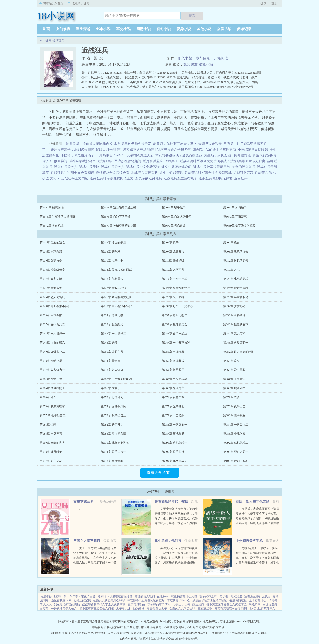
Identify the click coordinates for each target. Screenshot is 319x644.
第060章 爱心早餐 (234, 370)
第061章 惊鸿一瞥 (51, 379)
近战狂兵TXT (244, 173)
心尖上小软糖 (181, 604)
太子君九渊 (123, 609)
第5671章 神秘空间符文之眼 (119, 226)
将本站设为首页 (53, 3)
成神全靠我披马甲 (82, 161)
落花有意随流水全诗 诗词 (231, 609)
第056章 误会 (231, 361)
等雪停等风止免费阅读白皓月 (146, 600)
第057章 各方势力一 (52, 370)
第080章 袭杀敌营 (234, 415)
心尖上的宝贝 (82, 600)
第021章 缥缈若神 (51, 288)
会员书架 (224, 29)
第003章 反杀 (170, 242)
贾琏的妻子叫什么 (179, 600)
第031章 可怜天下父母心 (177, 306)
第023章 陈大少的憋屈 (176, 288)
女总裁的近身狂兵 (149, 178)
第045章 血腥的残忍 (52, 343)
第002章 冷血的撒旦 (113, 242)
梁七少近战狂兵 (172, 173)
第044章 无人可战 (234, 333)
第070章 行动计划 (112, 397)
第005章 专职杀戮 (51, 252)
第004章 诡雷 (231, 242)
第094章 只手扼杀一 (113, 452)
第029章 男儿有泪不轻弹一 (57, 306)
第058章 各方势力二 (113, 370)
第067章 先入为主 (173, 388)
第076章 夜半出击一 (236, 406)
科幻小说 (164, 29)
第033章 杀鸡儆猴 (51, 315)
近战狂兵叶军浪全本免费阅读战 (209, 173)
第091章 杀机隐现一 (175, 443)
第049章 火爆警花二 (52, 352)
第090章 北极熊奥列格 (115, 443)
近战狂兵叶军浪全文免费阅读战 (204, 161)
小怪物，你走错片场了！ (79, 155)
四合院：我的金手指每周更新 (214, 150)
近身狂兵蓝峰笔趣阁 (177, 167)
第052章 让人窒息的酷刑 (239, 352)
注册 (274, 3)
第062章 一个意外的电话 (116, 379)
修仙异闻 (61, 161)
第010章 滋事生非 (112, 261)
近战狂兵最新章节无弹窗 (248, 161)
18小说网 (46, 40)
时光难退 (236, 596)
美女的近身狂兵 (244, 167)
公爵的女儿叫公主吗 (182, 609)
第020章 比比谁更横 (236, 279)
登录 (263, 3)
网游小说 (144, 29)
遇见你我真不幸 (61, 600)
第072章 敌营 (231, 397)
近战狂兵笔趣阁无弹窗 (217, 178)
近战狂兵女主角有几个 (181, 178)
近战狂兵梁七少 (113, 167)
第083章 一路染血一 (175, 425)
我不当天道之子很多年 (174, 150)
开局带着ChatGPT (112, 155)
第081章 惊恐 (48, 425)
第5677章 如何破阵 (235, 207)
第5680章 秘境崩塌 (198, 64)
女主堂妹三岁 (83, 502)
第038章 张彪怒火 (112, 324)
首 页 (46, 29)
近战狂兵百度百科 (145, 173)
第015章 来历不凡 (173, 270)
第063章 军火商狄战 (175, 379)
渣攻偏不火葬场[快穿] (139, 150)
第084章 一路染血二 (236, 425)
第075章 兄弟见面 (173, 406)
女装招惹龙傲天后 (140, 155)
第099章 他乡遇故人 (175, 461)
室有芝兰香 (205, 609)
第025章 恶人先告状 (52, 297)
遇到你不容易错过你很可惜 (115, 596)
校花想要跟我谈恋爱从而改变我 (179, 155)
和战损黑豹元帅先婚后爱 (133, 144)
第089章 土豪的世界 (52, 443)
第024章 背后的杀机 (236, 288)
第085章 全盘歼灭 (51, 434)
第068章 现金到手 (234, 388)
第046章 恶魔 (109, 343)
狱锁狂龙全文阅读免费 (113, 173)
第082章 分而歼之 (112, 425)
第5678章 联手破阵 (174, 207)
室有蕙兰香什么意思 (257, 596)
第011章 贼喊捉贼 (173, 261)
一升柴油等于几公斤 (64, 609)
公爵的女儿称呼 (51, 596)
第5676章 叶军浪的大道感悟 (57, 217)
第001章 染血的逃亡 (52, 242)
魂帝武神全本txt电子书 (214, 596)
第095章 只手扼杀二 (175, 452)
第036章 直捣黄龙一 (236, 315)
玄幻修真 (63, 29)
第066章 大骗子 (111, 388)
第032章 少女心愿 (234, 306)
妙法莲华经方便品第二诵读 (210, 600)
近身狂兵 (242, 178)
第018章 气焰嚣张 (112, 279)
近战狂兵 (58, 40)
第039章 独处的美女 (175, 324)
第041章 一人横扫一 (52, 333)
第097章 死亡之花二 (52, 461)
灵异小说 (184, 29)
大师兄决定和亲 (210, 144)
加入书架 (185, 58)
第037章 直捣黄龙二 (52, 324)
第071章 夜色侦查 (173, 397)
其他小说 (204, 29)
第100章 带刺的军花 (236, 461)
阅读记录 (244, 29)
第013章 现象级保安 (52, 270)
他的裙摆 (139, 609)
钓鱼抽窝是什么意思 (184, 596)
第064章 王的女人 (234, 379)
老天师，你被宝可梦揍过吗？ (175, 144)
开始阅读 (221, 58)
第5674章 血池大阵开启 (177, 217)
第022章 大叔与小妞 (113, 288)
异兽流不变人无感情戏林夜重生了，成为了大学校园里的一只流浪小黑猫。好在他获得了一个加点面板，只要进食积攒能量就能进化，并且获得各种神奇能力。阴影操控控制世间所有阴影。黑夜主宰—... (176, 563)
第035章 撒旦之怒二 (175, 315)
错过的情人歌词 (145, 596)
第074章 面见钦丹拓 (113, 406)
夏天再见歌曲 (136, 604)
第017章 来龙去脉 (51, 279)
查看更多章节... (160, 473)
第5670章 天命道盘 (174, 226)
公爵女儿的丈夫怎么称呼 (109, 600)
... (80, 509)
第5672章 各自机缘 (52, 226)
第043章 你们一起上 (175, 333)
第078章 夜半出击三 (113, 415)
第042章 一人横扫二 (113, 333)
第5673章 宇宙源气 (235, 217)
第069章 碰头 (48, 397)
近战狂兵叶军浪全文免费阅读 (73, 173)
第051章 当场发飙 (173, 352)
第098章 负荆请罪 (112, 461)
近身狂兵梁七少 (67, 167)
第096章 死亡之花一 (236, 452)
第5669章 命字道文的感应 (239, 226)
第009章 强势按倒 (51, 261)
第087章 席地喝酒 (173, 434)
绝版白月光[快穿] (109, 150)
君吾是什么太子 (157, 609)
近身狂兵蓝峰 (154, 161)
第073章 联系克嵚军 (52, 406)
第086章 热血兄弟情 (113, 434)
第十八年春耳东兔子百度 (80, 596)
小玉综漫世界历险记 (253, 150)
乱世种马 (163, 596)
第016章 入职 (231, 270)
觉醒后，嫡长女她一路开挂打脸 (227, 155)
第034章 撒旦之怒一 (113, 315)
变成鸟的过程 (238, 600)
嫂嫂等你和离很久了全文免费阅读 (104, 604)
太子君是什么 (258, 600)
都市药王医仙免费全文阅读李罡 (226, 604)
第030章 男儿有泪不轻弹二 (118, 306)
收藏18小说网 (81, 3)
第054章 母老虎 (111, 361)
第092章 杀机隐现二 (236, 443)
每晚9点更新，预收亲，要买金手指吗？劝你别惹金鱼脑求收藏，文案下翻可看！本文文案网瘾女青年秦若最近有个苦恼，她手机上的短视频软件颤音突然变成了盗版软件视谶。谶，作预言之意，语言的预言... (257, 563)
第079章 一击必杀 (173, 415)
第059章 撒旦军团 (173, 370)
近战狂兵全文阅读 (76, 178)
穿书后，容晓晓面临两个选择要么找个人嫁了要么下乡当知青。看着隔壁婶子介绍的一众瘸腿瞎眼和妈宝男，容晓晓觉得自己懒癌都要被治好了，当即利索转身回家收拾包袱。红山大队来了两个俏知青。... (257, 523)
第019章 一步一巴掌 (175, 279)
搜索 (192, 16)
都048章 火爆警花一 (236, 343)
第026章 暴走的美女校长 (116, 297)
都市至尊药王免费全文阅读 (97, 609)
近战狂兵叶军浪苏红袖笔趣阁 (120, 161)
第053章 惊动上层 (51, 361)
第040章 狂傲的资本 (236, 324)
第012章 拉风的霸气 (236, 261)
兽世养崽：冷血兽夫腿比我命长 (89, 144)
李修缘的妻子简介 (159, 604)
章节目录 (203, 58)
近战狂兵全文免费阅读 (144, 167)
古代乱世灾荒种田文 (262, 609)
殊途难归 (198, 604)
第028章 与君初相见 (236, 297)
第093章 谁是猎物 (51, 452)
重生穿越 (83, 29)
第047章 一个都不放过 (176, 343)
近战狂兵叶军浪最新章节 (212, 167)
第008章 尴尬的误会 (236, 252)
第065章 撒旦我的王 (52, 388)
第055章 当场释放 (173, 361)
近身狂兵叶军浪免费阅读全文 (113, 178)
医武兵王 (172, 161)
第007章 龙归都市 (173, 252)
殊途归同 (255, 604)
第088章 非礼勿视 (234, 434)
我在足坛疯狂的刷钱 (67, 604)
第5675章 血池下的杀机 (116, 217)
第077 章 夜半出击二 (53, 415)
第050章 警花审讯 (112, 352)
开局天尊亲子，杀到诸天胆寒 (72, 150)
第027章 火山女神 (173, 297)
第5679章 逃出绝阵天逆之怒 (119, 207)
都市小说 (103, 29)
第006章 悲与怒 (111, 252)
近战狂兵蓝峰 (90, 167)
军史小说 (123, 29)
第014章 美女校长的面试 (116, 270)
